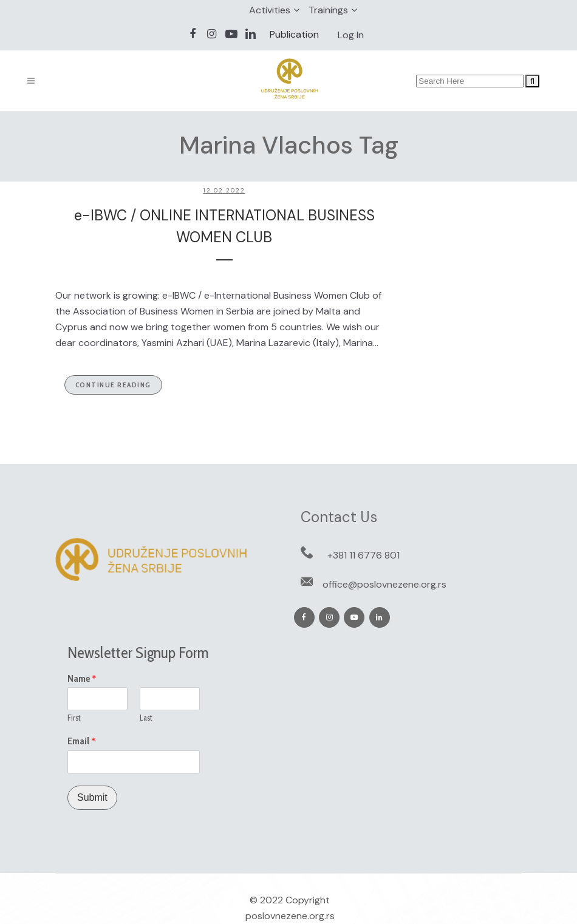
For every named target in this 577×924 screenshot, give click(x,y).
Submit (92, 797)
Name (82, 679)
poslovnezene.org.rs (290, 916)
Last (146, 718)
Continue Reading (113, 385)
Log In (351, 35)
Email (82, 741)
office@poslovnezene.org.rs (384, 584)
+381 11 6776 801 (364, 555)
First (74, 718)
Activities (270, 10)
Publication (294, 34)
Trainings (328, 10)
